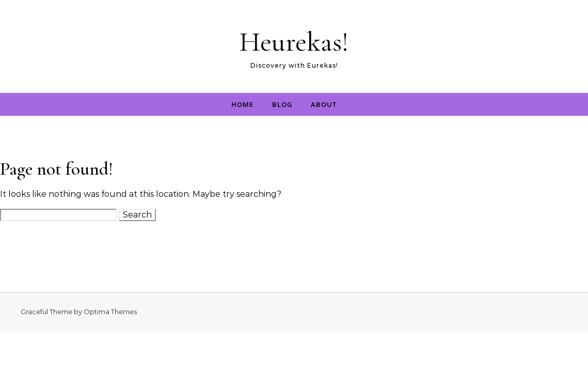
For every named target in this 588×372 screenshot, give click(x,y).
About (324, 104)
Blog (282, 104)
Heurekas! (294, 42)
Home (242, 104)
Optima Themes (110, 312)
